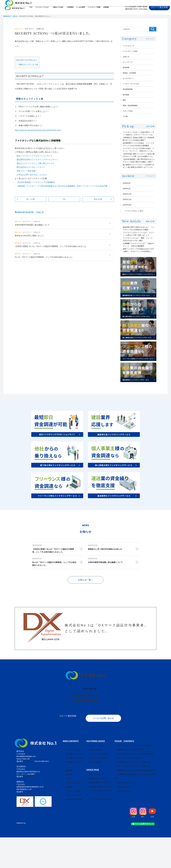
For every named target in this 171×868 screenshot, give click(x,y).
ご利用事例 (70, 7)
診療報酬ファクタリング (72, 784)
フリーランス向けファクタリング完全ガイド (134, 797)
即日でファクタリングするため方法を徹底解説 (135, 776)
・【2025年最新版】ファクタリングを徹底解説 (35, 188)
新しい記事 (31, 205)
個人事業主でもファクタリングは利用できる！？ (136, 793)
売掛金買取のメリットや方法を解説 (131, 780)
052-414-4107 (94, 729)
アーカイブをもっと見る (134, 238)
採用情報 (66, 813)
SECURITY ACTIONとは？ (27, 66)
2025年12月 (130, 219)
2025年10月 (130, 232)
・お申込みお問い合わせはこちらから (31, 181)
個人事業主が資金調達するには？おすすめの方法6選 (137, 805)
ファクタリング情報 (94, 7)
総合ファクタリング (95, 805)
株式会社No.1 (8, 16)
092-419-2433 (91, 733)
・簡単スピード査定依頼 (25, 177)
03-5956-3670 (28, 792)
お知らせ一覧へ (86, 613)
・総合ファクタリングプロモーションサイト (34, 162)
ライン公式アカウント (146, 854)
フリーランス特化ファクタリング (100, 821)
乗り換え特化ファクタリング (98, 813)
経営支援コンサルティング (73, 793)
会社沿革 (66, 801)
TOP (31, 7)
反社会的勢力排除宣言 (71, 826)
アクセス (66, 805)
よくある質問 (80, 7)
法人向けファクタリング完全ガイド (131, 788)
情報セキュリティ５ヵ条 (28, 71)
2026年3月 (129, 206)
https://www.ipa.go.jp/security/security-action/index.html (38, 136)
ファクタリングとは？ (42, 7)
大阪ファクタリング (125, 817)
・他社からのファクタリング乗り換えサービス (35, 170)
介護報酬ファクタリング (72, 788)
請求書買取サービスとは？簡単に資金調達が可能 (136, 801)
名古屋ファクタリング (126, 809)
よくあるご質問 (93, 793)
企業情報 (106, 7)
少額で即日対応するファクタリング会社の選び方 (136, 784)
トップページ (68, 776)
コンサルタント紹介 (70, 809)
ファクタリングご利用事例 (98, 784)
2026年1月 (129, 212)
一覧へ (64, 205)
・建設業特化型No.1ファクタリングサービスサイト (37, 166)
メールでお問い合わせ (106, 749)
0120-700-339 (138, 6)
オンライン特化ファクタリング (99, 825)
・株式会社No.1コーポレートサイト (30, 173)
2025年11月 (130, 225)
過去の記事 (98, 205)
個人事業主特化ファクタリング (99, 817)
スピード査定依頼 (159, 7)
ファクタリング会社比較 (97, 788)
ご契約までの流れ (58, 7)
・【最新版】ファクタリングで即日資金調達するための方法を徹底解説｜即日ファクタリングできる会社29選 (61, 192)
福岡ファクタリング (125, 813)
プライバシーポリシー (71, 822)
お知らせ (18, 16)
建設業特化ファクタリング (98, 809)
